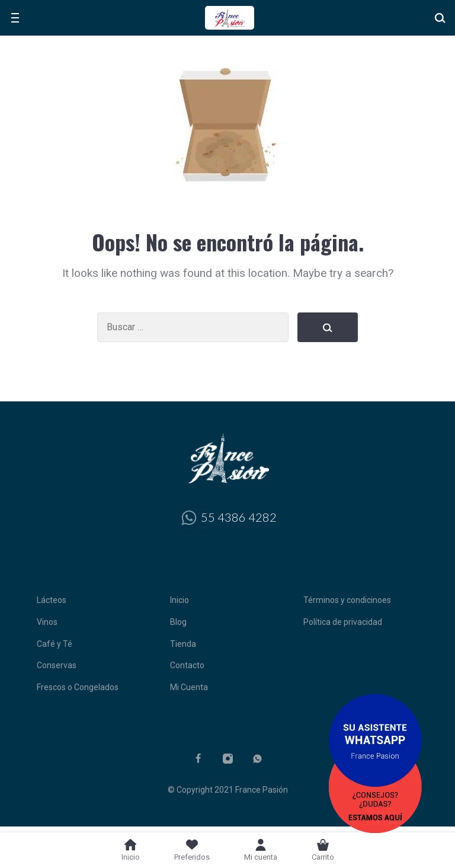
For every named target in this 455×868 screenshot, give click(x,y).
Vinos (47, 622)
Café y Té (55, 644)
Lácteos (52, 600)
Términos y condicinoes (347, 600)
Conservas (57, 665)
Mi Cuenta (189, 687)
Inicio (180, 600)
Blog (178, 622)
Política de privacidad (343, 622)
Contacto (187, 665)
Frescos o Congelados (78, 687)
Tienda (183, 644)
